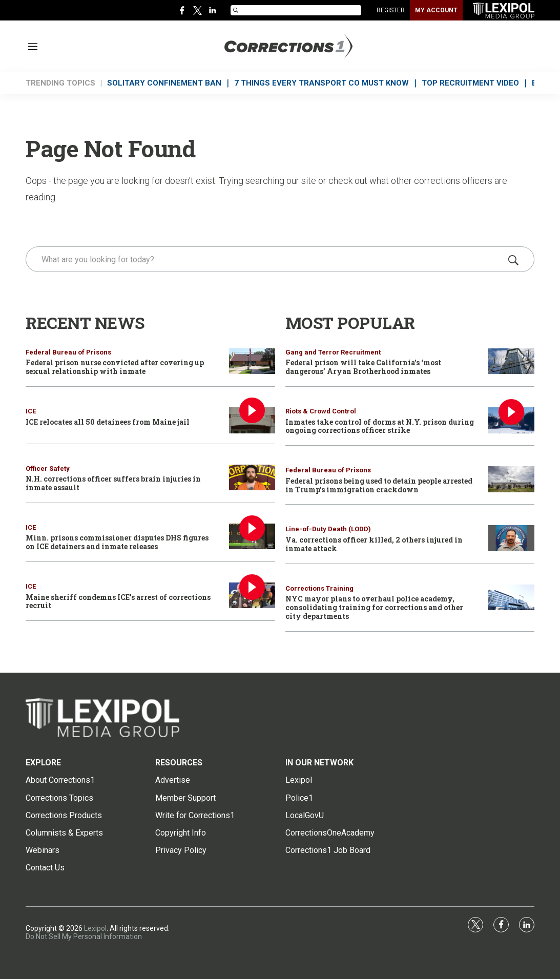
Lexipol (95, 928)
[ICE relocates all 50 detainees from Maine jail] (252, 420)
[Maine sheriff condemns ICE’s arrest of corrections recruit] (252, 596)
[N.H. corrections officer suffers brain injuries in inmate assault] (252, 478)
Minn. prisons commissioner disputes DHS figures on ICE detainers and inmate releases (117, 542)
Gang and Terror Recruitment (333, 352)
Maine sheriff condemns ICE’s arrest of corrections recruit (118, 601)
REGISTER (391, 10)
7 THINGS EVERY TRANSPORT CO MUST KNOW (322, 83)
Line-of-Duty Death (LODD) (328, 529)
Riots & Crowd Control (321, 411)
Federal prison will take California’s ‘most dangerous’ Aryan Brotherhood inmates (363, 367)
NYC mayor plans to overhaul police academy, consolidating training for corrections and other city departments (374, 607)
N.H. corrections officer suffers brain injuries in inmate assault (113, 483)
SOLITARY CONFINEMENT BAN (164, 83)
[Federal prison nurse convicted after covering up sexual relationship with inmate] (252, 361)
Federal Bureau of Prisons (68, 352)
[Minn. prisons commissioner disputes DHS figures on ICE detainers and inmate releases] (252, 537)
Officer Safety (48, 468)
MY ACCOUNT (436, 10)
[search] (265, 259)
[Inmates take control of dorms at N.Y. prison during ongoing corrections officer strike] (511, 420)
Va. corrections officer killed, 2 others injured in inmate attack (374, 544)
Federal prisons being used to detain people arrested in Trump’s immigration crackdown (379, 485)
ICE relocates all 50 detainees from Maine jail (108, 422)
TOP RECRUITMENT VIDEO (470, 83)
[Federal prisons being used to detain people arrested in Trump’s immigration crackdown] (511, 479)
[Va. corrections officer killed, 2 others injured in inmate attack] (511, 538)
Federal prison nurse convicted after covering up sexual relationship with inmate (115, 367)
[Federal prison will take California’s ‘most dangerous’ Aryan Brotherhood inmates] (511, 361)
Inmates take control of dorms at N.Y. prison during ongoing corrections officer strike (380, 426)
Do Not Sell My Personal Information (84, 936)
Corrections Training (319, 588)
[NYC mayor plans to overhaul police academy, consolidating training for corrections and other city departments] (511, 598)
